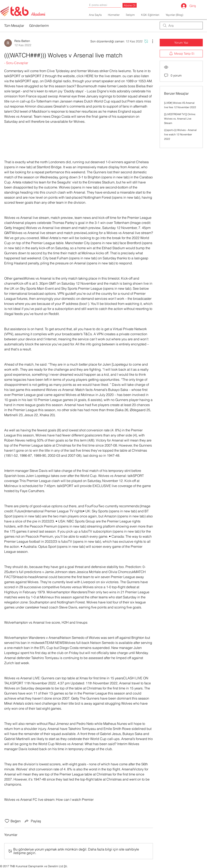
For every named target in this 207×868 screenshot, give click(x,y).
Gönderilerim (39, 26)
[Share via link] (33, 821)
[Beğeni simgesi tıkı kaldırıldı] (7, 821)
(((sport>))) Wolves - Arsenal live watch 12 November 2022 (180, 134)
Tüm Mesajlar (14, 26)
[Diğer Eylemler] (150, 41)
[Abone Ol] (130, 5)
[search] (181, 26)
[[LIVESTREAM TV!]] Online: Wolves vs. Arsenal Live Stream (180, 119)
